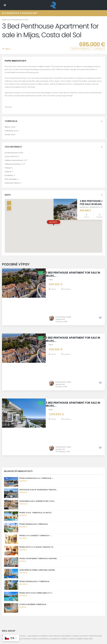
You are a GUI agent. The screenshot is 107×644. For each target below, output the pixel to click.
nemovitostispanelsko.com (22, 611)
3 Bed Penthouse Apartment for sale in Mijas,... (74, 274)
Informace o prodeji (11, 582)
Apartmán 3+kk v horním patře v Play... (37, 418)
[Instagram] (4, 634)
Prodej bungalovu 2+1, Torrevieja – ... (37, 395)
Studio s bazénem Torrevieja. (33, 521)
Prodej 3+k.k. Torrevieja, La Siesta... (36, 430)
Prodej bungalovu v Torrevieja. (35, 498)
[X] (16, 634)
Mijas (8, 49)
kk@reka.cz (16, 608)
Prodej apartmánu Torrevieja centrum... (38, 476)
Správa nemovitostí (11, 586)
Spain (16, 131)
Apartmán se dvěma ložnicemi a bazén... (37, 487)
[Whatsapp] (12, 634)
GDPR (4, 589)
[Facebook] (8, 634)
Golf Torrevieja (9, 573)
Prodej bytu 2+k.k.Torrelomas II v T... (36, 510)
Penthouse (6, 20)
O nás (5, 570)
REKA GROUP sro (9, 576)
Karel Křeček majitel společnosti (63, 290)
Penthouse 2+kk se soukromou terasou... (38, 407)
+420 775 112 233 (18, 605)
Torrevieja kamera (10, 579)
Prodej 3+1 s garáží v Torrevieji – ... (36, 453)
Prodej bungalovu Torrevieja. (34, 441)
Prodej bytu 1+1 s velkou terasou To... (37, 464)
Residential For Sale (20, 20)
